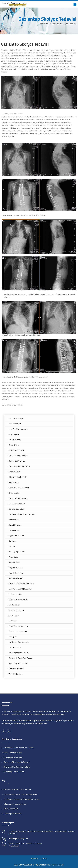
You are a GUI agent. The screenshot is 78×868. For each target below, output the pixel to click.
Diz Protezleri (14, 605)
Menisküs (13, 621)
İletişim (45, 859)
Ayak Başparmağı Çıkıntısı (19, 653)
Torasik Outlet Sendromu (19, 488)
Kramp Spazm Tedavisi (13, 814)
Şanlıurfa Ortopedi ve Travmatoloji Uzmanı (20, 794)
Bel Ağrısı (12, 541)
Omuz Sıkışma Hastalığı (18, 456)
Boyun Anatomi (15, 440)
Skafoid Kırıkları (15, 525)
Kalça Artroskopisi (16, 578)
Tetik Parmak (14, 530)
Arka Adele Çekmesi (16, 610)
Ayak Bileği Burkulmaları (18, 663)
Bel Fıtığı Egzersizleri (17, 552)
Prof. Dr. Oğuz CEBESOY (38, 865)
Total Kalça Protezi (16, 573)
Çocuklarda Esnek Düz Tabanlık (21, 658)
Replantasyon (14, 520)
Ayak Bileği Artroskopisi (18, 429)
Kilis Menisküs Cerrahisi (13, 757)
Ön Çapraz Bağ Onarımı (18, 631)
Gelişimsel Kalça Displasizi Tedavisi (17, 790)
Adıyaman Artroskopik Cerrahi (15, 804)
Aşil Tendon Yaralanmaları (19, 642)
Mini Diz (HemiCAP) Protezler (20, 589)
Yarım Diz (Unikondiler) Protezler (22, 584)
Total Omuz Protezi (16, 669)
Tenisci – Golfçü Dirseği (18, 498)
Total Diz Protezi (15, 674)
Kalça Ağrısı (13, 557)
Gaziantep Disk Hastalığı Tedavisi (17, 762)
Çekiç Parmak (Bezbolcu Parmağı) (22, 514)
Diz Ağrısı (12, 637)
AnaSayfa (44, 24)
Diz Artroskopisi (15, 424)
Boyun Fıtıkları (14, 445)
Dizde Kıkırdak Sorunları (18, 626)
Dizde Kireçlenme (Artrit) (18, 600)
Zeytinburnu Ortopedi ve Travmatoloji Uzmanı (22, 799)
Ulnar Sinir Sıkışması (17, 504)
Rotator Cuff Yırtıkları (17, 461)
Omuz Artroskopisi (16, 418)
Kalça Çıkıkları (14, 562)
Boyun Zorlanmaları (17, 450)
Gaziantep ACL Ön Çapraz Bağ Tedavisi (19, 748)
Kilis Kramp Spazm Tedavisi (14, 772)
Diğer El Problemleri (17, 536)
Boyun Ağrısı (14, 434)
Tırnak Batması (15, 647)
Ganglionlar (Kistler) (17, 509)
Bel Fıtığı (12, 546)
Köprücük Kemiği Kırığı (18, 477)
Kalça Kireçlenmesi (16, 568)
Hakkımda (34, 859)
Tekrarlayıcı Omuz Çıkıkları (19, 466)
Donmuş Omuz (15, 472)
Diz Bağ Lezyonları (16, 594)
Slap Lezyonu (14, 482)
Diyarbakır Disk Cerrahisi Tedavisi (17, 767)
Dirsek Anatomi (15, 493)
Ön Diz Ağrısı (14, 615)
